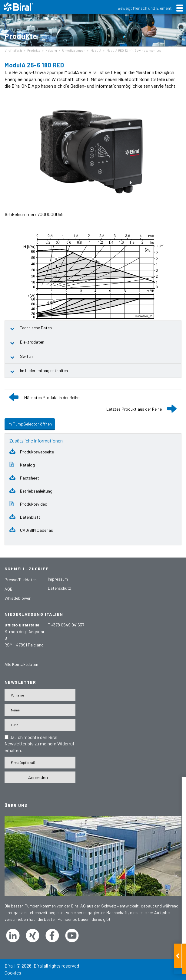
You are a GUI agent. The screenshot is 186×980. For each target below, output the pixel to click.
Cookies (13, 973)
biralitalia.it (13, 50)
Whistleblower (18, 598)
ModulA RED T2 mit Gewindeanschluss (134, 50)
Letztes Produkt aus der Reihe (134, 409)
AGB (8, 589)
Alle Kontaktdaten (21, 664)
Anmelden (38, 777)
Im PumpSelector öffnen (30, 424)
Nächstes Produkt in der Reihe (52, 397)
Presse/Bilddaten (21, 580)
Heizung (51, 50)
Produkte (34, 50)
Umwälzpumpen (74, 50)
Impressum (58, 579)
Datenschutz (59, 588)
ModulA (96, 50)
